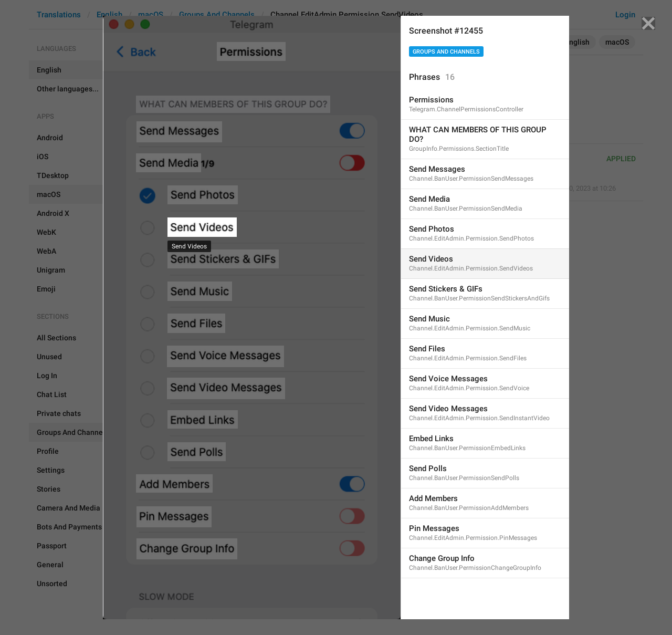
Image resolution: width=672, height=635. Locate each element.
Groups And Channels (446, 52)
